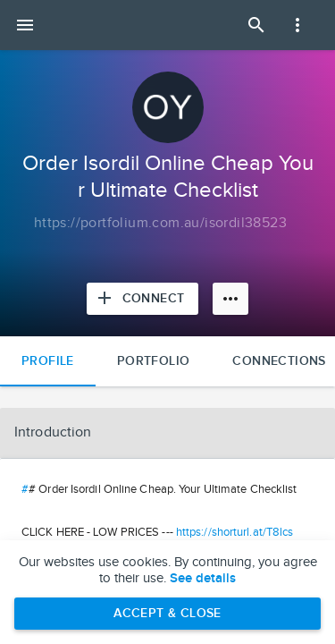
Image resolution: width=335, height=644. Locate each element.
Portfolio (154, 361)
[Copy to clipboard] (160, 224)
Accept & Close (167, 613)
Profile (48, 361)
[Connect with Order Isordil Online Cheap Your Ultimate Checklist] (143, 299)
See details (203, 579)
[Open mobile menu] (25, 25)
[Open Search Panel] (256, 25)
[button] (167, 433)
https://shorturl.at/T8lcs (235, 532)
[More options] (230, 299)
